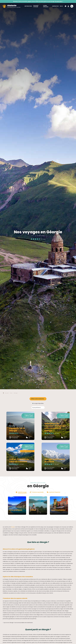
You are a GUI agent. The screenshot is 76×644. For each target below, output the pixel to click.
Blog (61, 6)
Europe (13, 527)
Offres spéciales (46, 6)
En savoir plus (58, 1)
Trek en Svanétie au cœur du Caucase (19, 460)
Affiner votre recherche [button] (37, 399)
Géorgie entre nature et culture (55, 460)
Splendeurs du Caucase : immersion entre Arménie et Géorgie (55, 427)
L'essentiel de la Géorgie (17, 429)
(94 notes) (43, 239)
